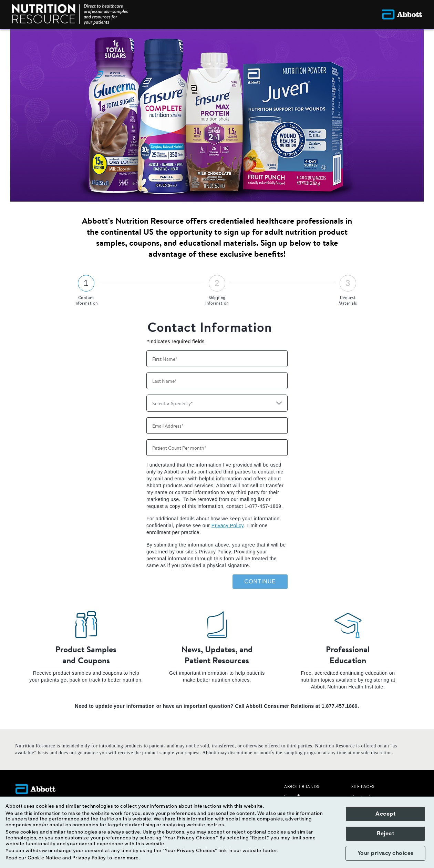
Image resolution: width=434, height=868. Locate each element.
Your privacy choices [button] (386, 853)
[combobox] (217, 403)
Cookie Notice (44, 858)
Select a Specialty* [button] (173, 404)
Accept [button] (385, 814)
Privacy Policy (228, 525)
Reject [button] (385, 834)
